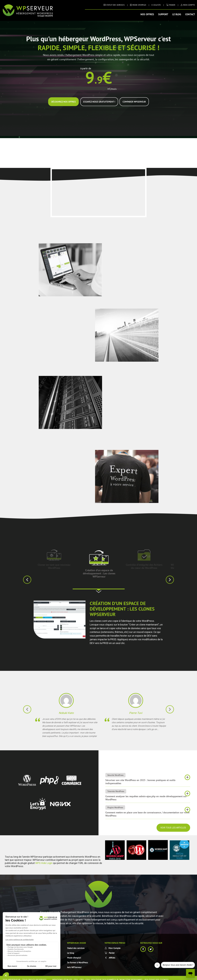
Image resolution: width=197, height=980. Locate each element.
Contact (190, 14)
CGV (88, 976)
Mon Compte (114, 945)
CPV (82, 976)
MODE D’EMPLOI (139, 5)
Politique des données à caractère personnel (117, 976)
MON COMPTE (189, 5)
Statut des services (76, 945)
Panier (172, 5)
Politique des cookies (157, 976)
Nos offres (147, 14)
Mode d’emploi (74, 954)
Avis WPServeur (74, 964)
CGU (76, 976)
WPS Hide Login (44, 859)
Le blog (177, 14)
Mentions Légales (62, 976)
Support (163, 14)
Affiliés (112, 954)
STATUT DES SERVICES (115, 5)
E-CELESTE (156, 5)
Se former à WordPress (78, 959)
